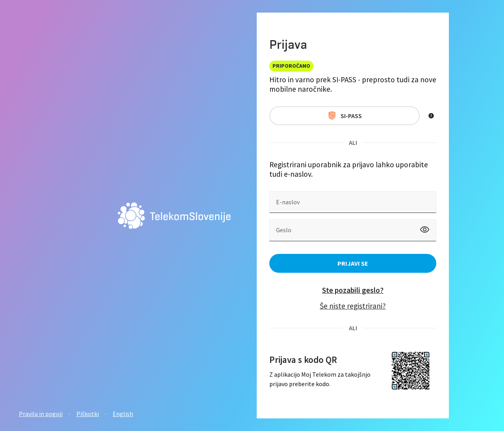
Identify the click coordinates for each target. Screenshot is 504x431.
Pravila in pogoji (41, 414)
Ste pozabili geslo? (353, 290)
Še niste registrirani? (353, 306)
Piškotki (88, 414)
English (123, 414)
